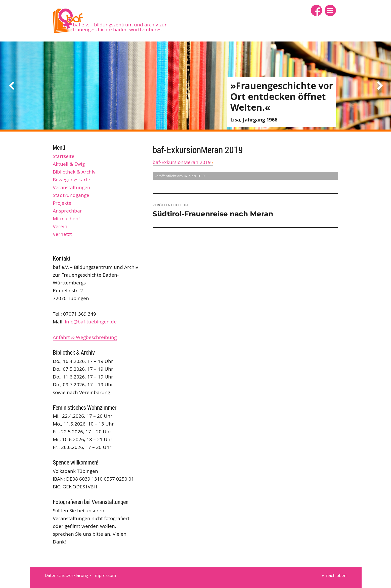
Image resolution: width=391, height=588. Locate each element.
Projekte (62, 203)
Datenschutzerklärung (66, 575)
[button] (330, 10)
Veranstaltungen (72, 187)
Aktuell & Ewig (69, 164)
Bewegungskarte (72, 180)
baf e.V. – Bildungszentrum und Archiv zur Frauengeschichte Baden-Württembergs (120, 27)
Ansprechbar (67, 211)
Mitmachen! (66, 219)
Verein (60, 226)
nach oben (336, 575)
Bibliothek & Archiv (74, 172)
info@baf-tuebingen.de (91, 322)
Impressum (105, 575)
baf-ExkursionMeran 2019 (182, 162)
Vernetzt (62, 234)
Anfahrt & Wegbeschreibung (85, 337)
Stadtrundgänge (71, 195)
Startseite (64, 156)
